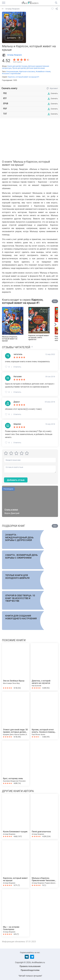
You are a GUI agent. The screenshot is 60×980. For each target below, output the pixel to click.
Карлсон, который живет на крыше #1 (24, 77)
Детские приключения (36, 68)
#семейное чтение (43, 71)
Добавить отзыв (16, 480)
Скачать (54, 93)
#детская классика (27, 71)
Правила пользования (30, 966)
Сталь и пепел (11, 510)
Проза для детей (19, 68)
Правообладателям (30, 970)
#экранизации (12, 71)
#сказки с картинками (11, 73)
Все (55, 301)
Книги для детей (14, 66)
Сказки (24, 66)
